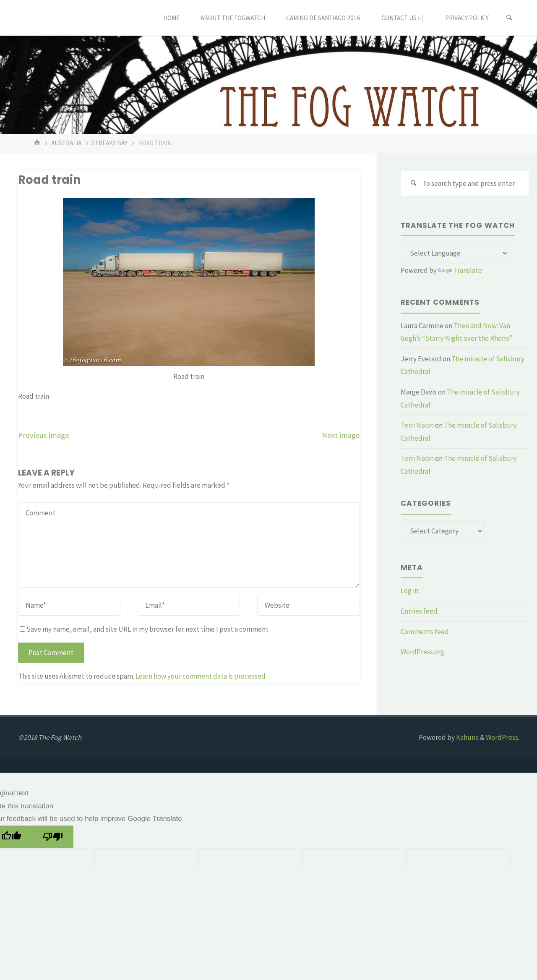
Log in (409, 591)
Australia (66, 143)
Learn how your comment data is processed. (201, 676)
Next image (341, 435)
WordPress (502, 737)
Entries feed (419, 611)
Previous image (44, 435)
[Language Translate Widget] (455, 253)
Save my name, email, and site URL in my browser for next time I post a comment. (145, 629)
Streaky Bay (109, 143)
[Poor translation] (53, 837)
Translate (460, 270)
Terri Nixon (417, 425)
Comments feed (425, 632)
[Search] (509, 18)
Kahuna (467, 737)
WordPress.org (422, 652)
